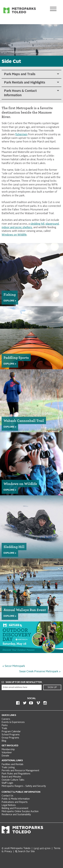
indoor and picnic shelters (17, 228)
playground (52, 224)
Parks (5, 725)
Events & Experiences (13, 722)
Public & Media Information (16, 799)
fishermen (21, 135)
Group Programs (10, 738)
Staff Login (7, 783)
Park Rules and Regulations (16, 774)
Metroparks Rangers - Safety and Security (24, 786)
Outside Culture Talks (13, 780)
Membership (8, 750)
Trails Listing (8, 768)
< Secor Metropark (14, 666)
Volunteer (7, 753)
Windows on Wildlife (14, 235)
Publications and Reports (15, 802)
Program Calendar (11, 732)
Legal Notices (9, 805)
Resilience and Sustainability (16, 815)
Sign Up (52, 687)
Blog (4, 741)
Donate (5, 756)
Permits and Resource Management (20, 771)
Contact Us (7, 796)
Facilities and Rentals (12, 765)
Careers (6, 719)
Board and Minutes (11, 777)
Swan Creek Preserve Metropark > (40, 672)
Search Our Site (25, 852)
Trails (4, 729)
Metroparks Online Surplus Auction (20, 812)
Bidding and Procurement (15, 808)
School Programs (11, 735)
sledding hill (37, 224)
